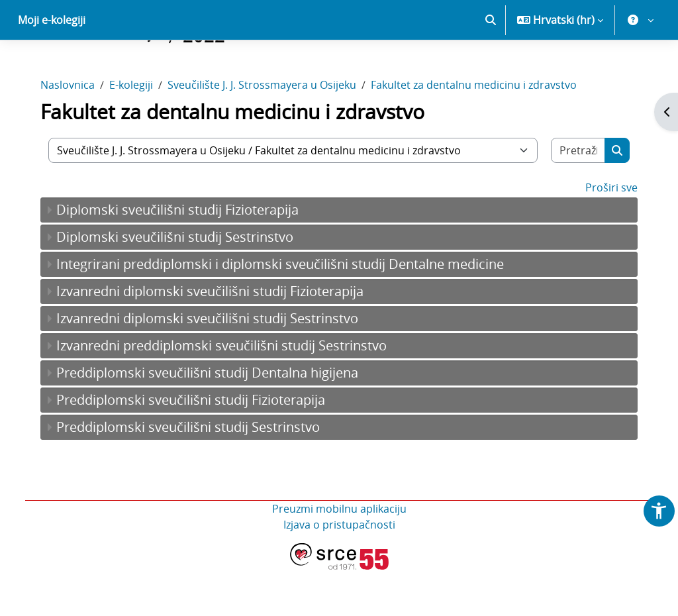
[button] (491, 66)
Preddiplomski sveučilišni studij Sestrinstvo (195, 473)
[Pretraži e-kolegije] (573, 197)
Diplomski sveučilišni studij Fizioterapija (184, 256)
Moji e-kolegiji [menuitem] (52, 66)
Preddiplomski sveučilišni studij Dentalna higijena (214, 419)
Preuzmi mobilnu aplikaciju (339, 555)
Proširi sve (605, 234)
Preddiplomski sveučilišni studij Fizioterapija (197, 446)
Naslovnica (74, 131)
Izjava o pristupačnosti (339, 571)
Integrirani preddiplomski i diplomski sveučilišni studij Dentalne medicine (287, 310)
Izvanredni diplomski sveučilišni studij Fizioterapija (217, 337)
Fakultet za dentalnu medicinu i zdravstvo (480, 131)
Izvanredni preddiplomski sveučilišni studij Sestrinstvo (228, 392)
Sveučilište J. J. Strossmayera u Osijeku (268, 131)
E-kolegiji (138, 131)
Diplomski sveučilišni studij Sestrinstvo (181, 283)
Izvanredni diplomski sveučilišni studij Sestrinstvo (214, 365)
